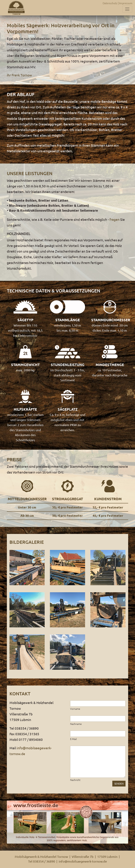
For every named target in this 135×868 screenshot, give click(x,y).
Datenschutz (110, 3)
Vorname (75, 709)
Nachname (76, 724)
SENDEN (119, 784)
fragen (115, 219)
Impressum (126, 3)
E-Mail (73, 739)
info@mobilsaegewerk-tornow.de (83, 861)
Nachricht (75, 780)
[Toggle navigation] (127, 9)
